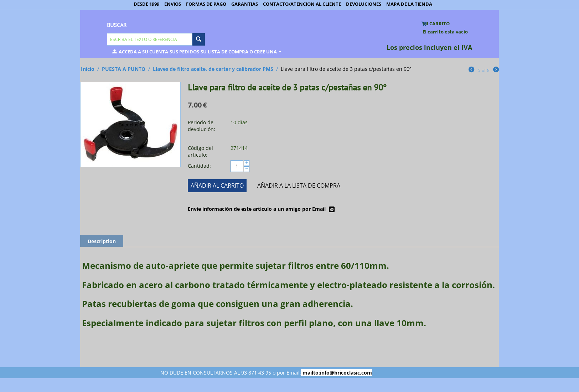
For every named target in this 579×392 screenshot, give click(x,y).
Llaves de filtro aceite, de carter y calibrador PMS (213, 69)
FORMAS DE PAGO (206, 4)
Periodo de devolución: (201, 126)
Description (102, 241)
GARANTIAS (245, 4)
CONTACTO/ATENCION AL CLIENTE (302, 4)
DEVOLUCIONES (364, 4)
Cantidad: (199, 166)
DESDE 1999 (146, 4)
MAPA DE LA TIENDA (409, 4)
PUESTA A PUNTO (124, 69)
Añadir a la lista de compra (299, 185)
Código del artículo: (200, 151)
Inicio (88, 69)
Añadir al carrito (217, 185)
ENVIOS (173, 4)
